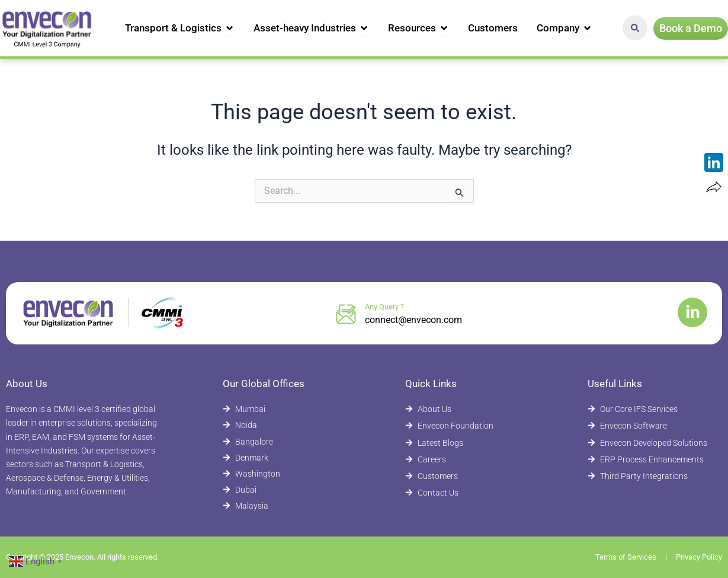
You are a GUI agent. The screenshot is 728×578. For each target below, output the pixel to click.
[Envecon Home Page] (47, 28)
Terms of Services (626, 557)
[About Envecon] (467, 409)
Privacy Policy (699, 557)
